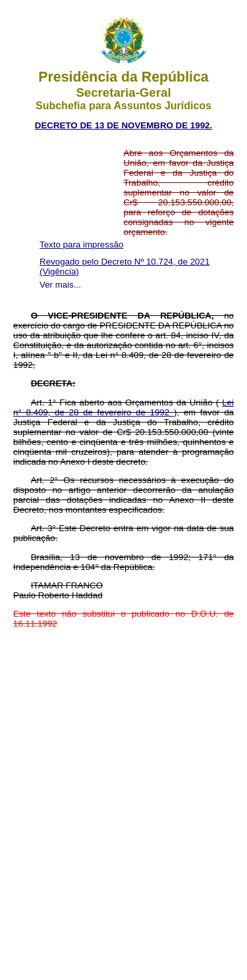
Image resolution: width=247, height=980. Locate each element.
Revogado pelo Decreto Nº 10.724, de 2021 (124, 262)
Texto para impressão (81, 245)
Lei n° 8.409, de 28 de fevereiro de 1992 (123, 407)
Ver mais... (60, 285)
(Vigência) (59, 271)
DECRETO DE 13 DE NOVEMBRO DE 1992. (123, 125)
